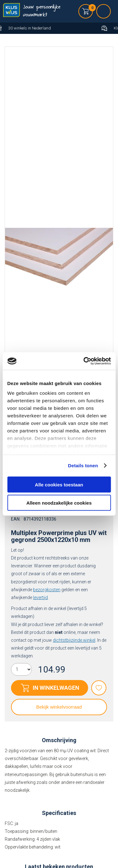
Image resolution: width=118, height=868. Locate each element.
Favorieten (99, 688)
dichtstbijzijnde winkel (74, 640)
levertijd (40, 597)
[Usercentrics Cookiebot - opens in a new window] (84, 361)
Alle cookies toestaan (59, 484)
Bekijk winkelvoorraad (59, 707)
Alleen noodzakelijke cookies (59, 503)
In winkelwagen (56, 688)
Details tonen (83, 466)
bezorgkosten (47, 590)
